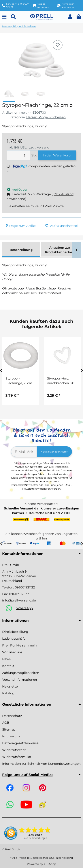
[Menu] (4, 17)
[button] (70, 17)
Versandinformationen (20, 680)
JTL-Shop (50, 864)
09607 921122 (25, 587)
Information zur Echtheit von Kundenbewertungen (41, 764)
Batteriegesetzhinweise (20, 743)
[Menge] (18, 155)
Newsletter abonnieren (54, 452)
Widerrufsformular (17, 757)
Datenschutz (12, 716)
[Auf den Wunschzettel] (58, 45)
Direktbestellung (15, 632)
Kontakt (8, 666)
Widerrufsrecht (14, 750)
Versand (43, 147)
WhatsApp (25, 608)
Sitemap (9, 729)
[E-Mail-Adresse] (24, 452)
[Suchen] (13, 17)
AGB (6, 723)
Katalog (8, 693)
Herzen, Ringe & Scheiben (46, 117)
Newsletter (11, 686)
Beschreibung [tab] (21, 250)
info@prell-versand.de (19, 600)
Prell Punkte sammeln (19, 645)
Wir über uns (12, 652)
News (6, 659)
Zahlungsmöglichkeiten (21, 673)
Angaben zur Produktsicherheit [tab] (60, 250)
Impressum (11, 736)
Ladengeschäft (14, 639)
